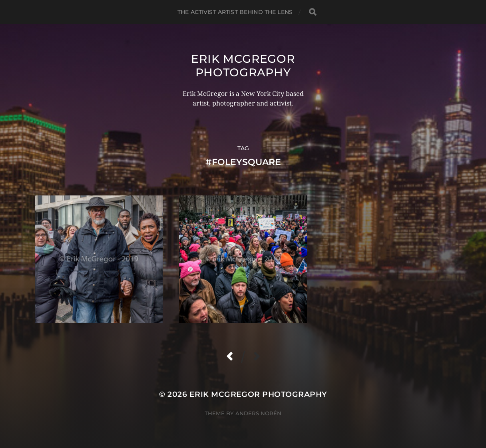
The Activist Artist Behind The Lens (235, 12)
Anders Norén (258, 413)
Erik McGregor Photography (243, 66)
